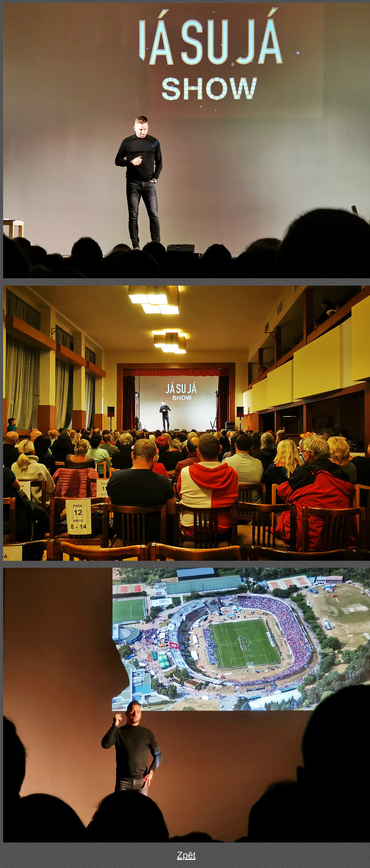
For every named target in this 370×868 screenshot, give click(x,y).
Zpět (186, 855)
